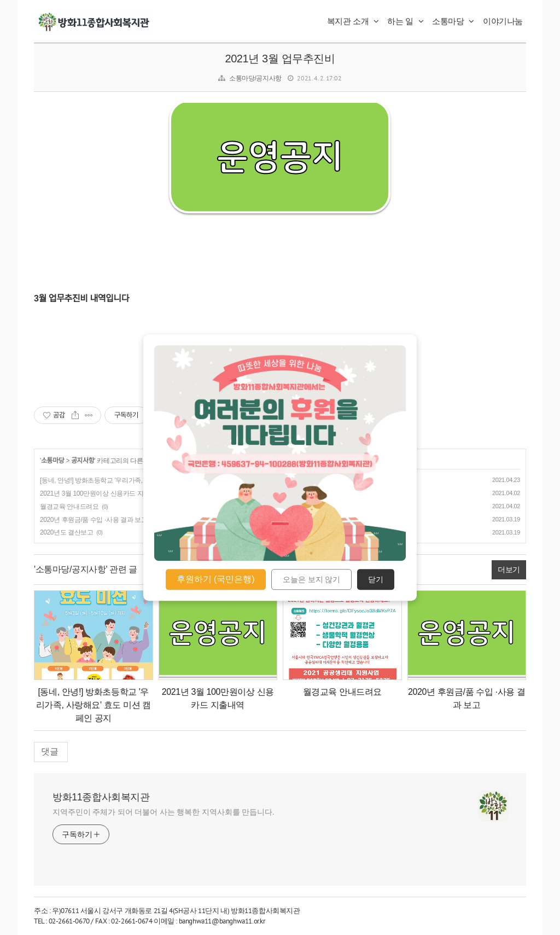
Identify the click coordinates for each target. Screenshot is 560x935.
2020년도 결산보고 (67, 532)
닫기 (376, 579)
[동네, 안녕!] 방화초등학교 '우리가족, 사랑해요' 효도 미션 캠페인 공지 (137, 480)
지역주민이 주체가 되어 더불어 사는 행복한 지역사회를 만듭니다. (164, 812)
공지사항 (83, 461)
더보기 (509, 570)
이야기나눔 (503, 21)
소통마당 (453, 21)
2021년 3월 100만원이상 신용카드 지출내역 (101, 493)
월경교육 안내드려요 (69, 507)
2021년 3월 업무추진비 (280, 59)
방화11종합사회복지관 (101, 797)
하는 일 (405, 21)
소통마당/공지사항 (255, 78)
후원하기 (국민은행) (216, 579)
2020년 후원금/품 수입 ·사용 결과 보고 (94, 520)
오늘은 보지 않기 (312, 579)
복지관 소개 (353, 21)
